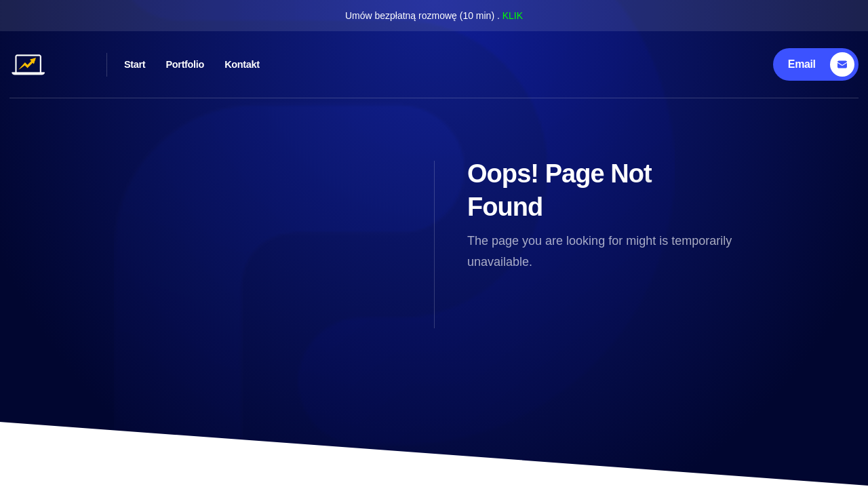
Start (151, 64)
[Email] (818, 64)
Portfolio (222, 64)
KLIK (513, 16)
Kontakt (301, 64)
